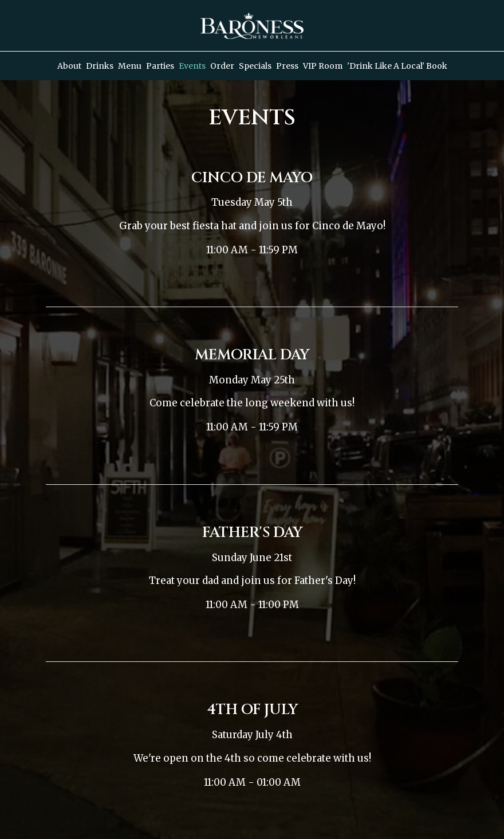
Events (192, 66)
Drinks (100, 66)
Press (287, 66)
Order (222, 66)
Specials (255, 66)
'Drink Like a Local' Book (397, 66)
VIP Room (323, 66)
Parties (160, 66)
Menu (130, 66)
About (69, 66)
